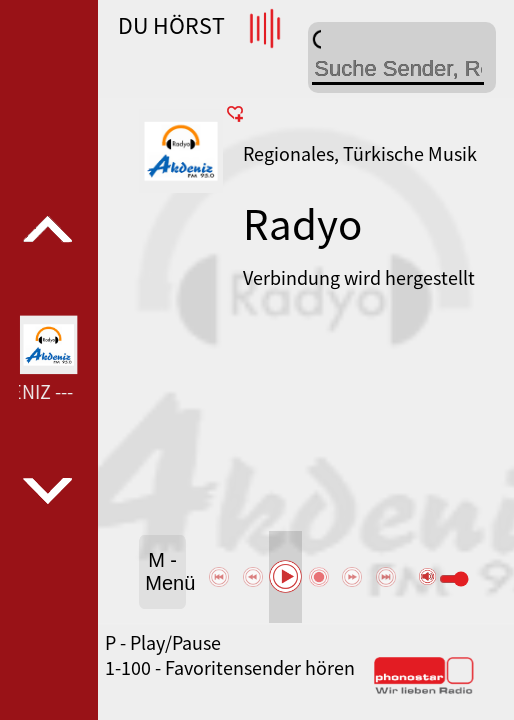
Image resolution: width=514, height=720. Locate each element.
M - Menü (165, 571)
